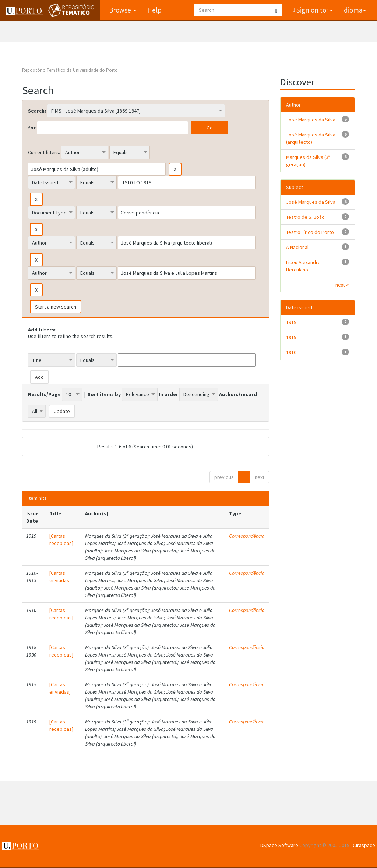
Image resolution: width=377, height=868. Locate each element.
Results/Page (44, 394)
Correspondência (247, 536)
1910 (291, 352)
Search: (37, 111)
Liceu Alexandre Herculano (303, 266)
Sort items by (104, 394)
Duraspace (363, 845)
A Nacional (297, 247)
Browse (123, 10)
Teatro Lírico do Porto (310, 232)
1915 (291, 337)
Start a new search (56, 307)
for (32, 128)
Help (154, 10)
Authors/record (238, 394)
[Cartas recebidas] (61, 540)
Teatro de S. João (305, 217)
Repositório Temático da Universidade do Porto (70, 70)
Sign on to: (314, 10)
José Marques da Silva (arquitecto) (311, 138)
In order (168, 394)
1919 (291, 322)
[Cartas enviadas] (60, 577)
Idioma (354, 10)
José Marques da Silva (311, 120)
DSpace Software (279, 845)
